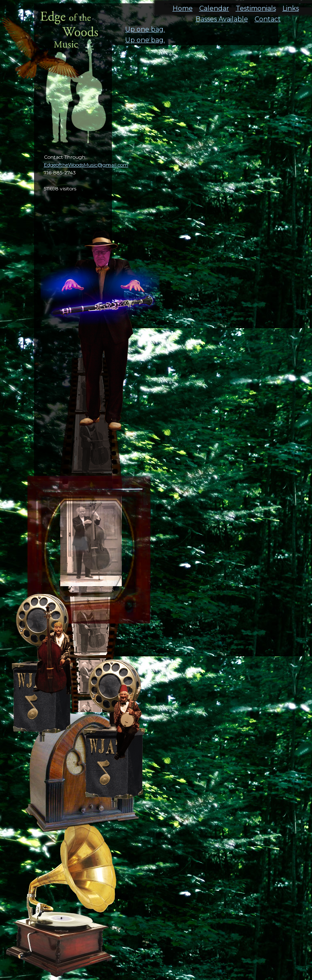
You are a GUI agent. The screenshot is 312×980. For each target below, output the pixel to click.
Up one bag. (145, 29)
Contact (268, 17)
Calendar (214, 6)
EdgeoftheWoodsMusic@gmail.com (86, 165)
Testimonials (256, 6)
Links (291, 6)
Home (183, 6)
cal (41, 53)
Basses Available (222, 17)
